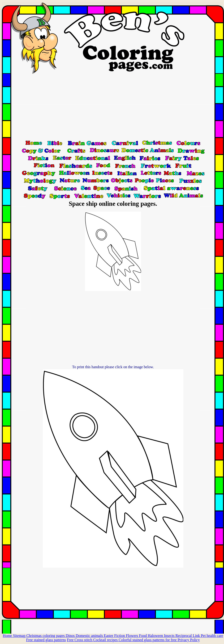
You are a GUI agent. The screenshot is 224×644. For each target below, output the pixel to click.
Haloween (156, 636)
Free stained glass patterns (46, 640)
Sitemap (20, 636)
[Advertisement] (113, 107)
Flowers (133, 636)
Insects (170, 636)
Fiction (120, 636)
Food (143, 636)
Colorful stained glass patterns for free (148, 640)
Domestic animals (90, 636)
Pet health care (212, 636)
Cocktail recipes (106, 640)
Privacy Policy (189, 640)
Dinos (71, 636)
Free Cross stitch (80, 640)
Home (8, 636)
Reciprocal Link (188, 636)
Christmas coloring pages (46, 636)
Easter (109, 636)
